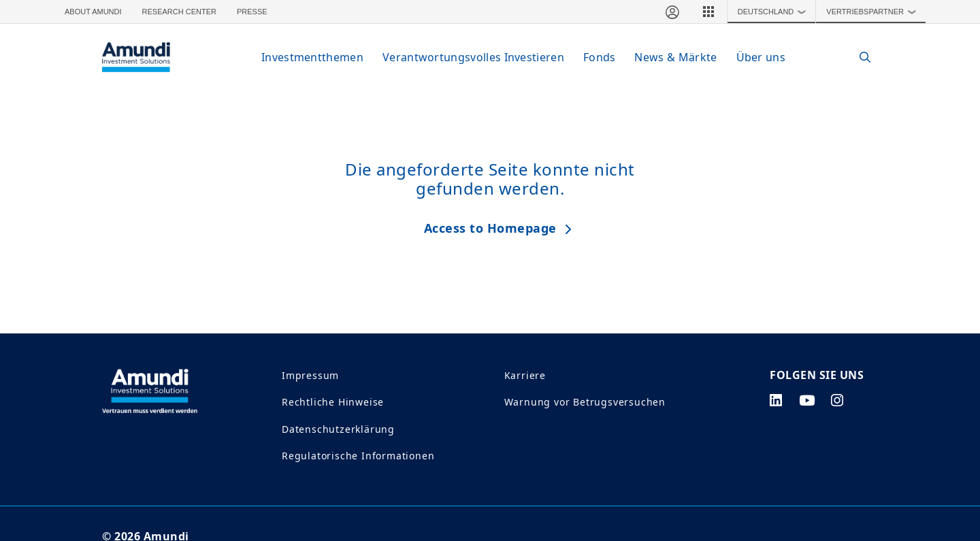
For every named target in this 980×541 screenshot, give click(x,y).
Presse (252, 12)
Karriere (525, 375)
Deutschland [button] (775, 12)
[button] (708, 12)
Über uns (761, 57)
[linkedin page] (776, 400)
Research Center (179, 12)
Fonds (600, 57)
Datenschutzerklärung (338, 429)
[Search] (859, 58)
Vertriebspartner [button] (874, 12)
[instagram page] (837, 400)
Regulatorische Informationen (358, 456)
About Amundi (93, 12)
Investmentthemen (312, 57)
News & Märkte (675, 57)
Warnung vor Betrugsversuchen (585, 402)
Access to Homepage (490, 228)
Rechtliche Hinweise (333, 402)
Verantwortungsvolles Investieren (473, 57)
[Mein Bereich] (672, 12)
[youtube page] (807, 400)
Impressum (310, 375)
